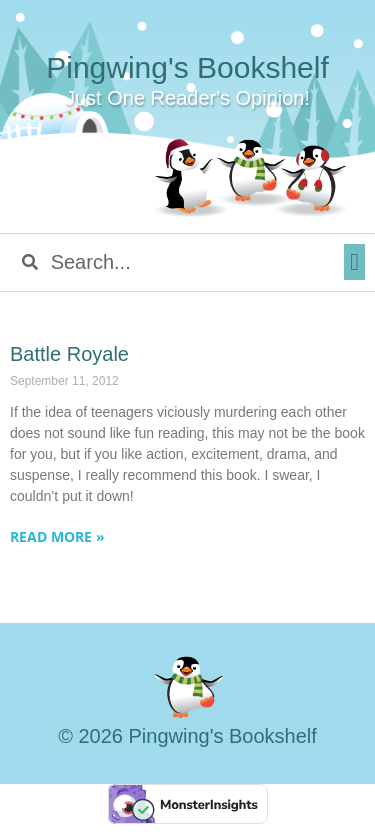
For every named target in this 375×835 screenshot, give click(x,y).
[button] (354, 262)
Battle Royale (69, 354)
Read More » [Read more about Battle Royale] (57, 536)
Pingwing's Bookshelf (187, 67)
